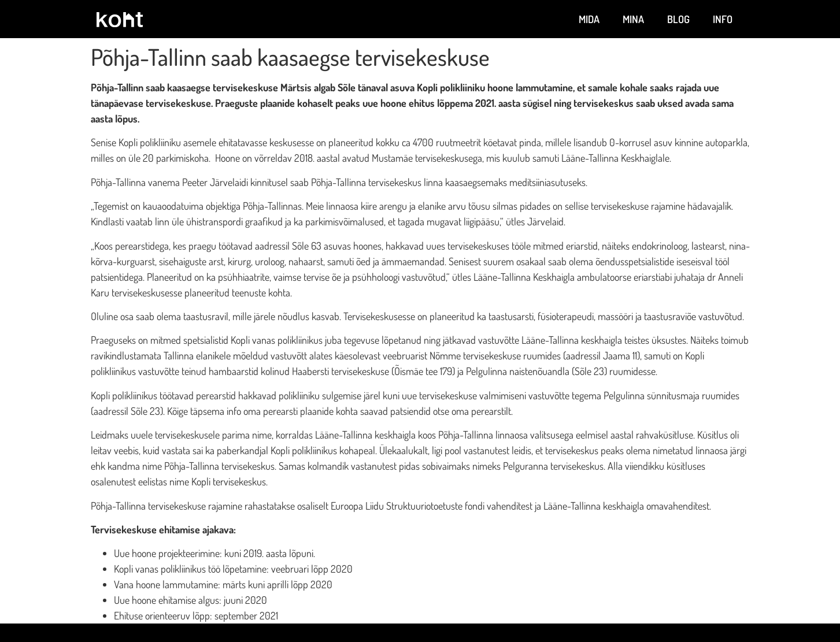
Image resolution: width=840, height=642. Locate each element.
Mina (633, 19)
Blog (678, 19)
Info (723, 19)
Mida (589, 19)
